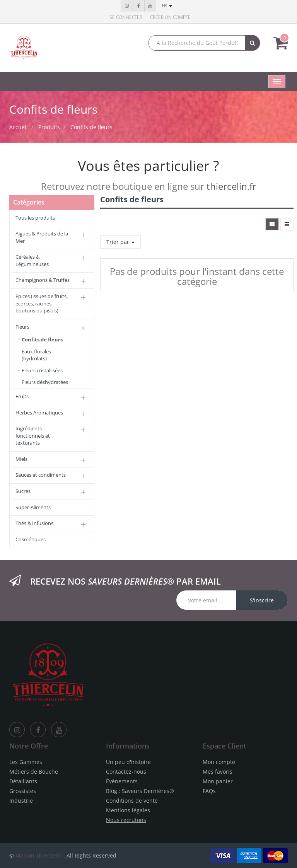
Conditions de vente (132, 801)
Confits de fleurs (91, 127)
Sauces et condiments (41, 475)
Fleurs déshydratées (45, 382)
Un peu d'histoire (128, 762)
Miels (21, 459)
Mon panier (218, 781)
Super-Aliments (33, 507)
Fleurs (22, 327)
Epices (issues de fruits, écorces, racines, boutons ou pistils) (42, 303)
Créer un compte (170, 17)
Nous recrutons (126, 820)
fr (167, 6)
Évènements (122, 781)
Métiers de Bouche (34, 772)
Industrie (21, 801)
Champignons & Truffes (43, 280)
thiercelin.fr (231, 186)
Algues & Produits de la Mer (42, 237)
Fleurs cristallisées (42, 370)
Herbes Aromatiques (39, 413)
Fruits (22, 396)
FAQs (209, 791)
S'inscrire (262, 600)
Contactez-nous (126, 772)
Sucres (23, 491)
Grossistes (23, 791)
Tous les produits (35, 218)
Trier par (120, 242)
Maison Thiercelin (39, 855)
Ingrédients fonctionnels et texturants (33, 436)
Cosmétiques (31, 539)
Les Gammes (26, 762)
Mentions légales (128, 810)
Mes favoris (218, 772)
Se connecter (126, 17)
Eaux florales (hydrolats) (36, 355)
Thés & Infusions (34, 523)
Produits (49, 127)
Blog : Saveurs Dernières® (140, 791)
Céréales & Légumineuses (32, 260)
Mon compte (219, 762)
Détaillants (23, 781)
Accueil (19, 127)
